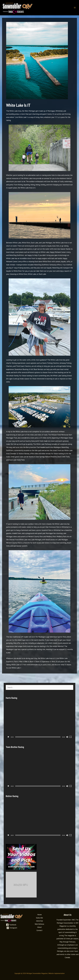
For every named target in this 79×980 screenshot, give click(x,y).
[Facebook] (11, 925)
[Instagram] (12, 928)
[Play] (8, 737)
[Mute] (67, 737)
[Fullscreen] (71, 737)
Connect (39, 930)
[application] (39, 720)
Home (39, 915)
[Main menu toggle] (75, 8)
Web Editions (39, 924)
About (39, 927)
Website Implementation (57, 973)
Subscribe (39, 918)
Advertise (39, 921)
